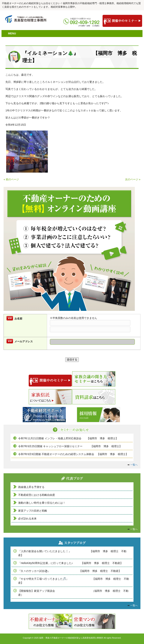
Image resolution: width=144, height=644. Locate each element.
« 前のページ (11, 179)
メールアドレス (24, 341)
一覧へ (134, 465)
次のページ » (133, 179)
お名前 (18, 319)
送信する (72, 359)
